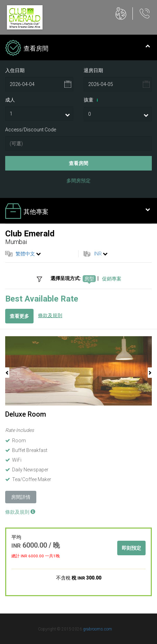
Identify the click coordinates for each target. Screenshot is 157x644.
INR (98, 254)
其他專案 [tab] (78, 212)
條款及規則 (50, 315)
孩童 (92, 100)
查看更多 (19, 316)
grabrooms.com (98, 629)
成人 (10, 100)
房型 (89, 279)
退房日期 (93, 70)
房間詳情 (21, 497)
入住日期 (15, 70)
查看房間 (78, 163)
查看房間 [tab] (78, 49)
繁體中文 (25, 254)
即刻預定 (131, 548)
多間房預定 (78, 181)
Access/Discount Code (31, 130)
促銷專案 (112, 279)
